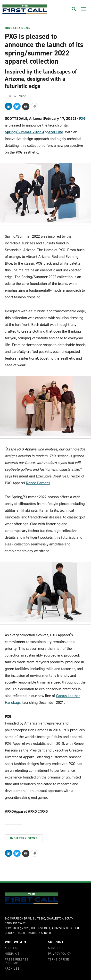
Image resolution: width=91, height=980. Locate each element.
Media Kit (12, 954)
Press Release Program (17, 961)
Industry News (18, 28)
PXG (82, 118)
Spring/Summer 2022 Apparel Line (34, 132)
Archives (12, 969)
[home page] (25, 9)
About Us (12, 948)
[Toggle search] (74, 9)
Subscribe (56, 948)
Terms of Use (59, 960)
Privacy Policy (60, 954)
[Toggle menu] (84, 9)
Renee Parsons (38, 483)
